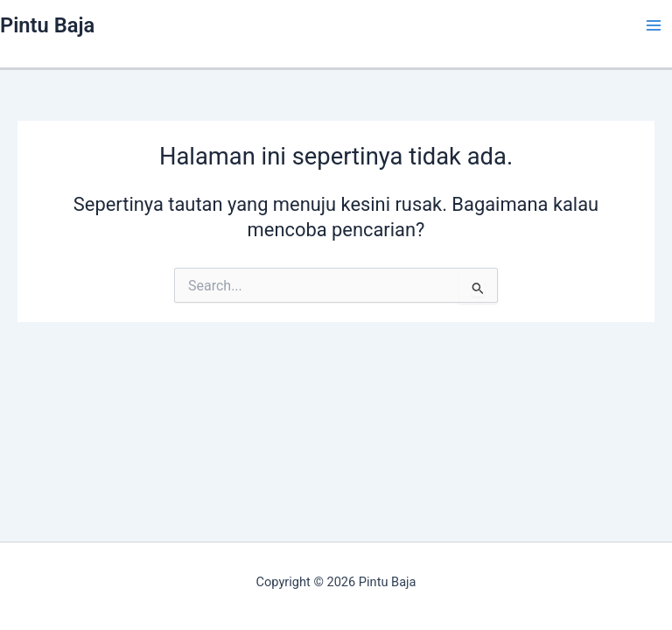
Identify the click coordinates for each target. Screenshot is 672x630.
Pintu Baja (47, 25)
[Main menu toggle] (654, 25)
